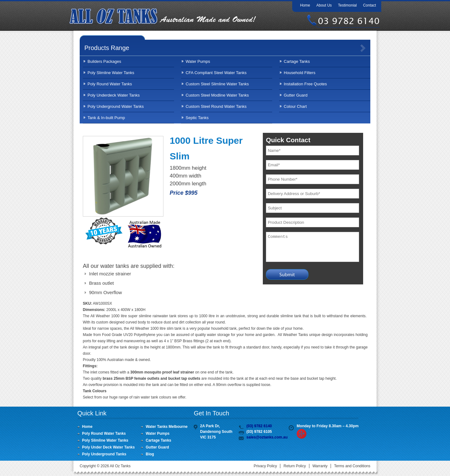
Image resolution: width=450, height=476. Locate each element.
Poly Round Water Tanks (110, 84)
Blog (150, 454)
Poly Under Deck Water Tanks (109, 447)
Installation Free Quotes (305, 84)
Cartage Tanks (297, 61)
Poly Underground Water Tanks (116, 106)
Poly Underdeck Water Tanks (114, 95)
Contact (370, 5)
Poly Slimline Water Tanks (111, 73)
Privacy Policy (265, 466)
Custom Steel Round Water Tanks (216, 106)
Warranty (320, 466)
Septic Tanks (197, 118)
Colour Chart (295, 106)
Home (305, 5)
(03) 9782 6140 (259, 426)
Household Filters (300, 73)
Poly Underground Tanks (104, 454)
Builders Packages (104, 61)
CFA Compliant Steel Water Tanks (216, 73)
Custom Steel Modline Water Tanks (217, 95)
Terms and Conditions (352, 466)
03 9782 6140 (349, 21)
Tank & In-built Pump (106, 118)
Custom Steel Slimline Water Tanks (217, 84)
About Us (324, 5)
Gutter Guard (296, 95)
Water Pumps (198, 61)
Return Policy (295, 466)
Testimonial (347, 5)
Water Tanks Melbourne (167, 427)
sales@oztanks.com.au (267, 437)
